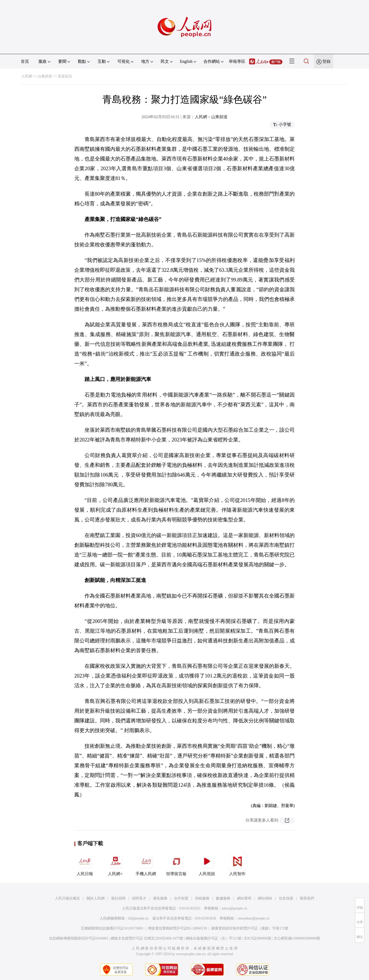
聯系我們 (307, 898)
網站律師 (265, 898)
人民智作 (237, 864)
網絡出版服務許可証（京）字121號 (214, 938)
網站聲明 (244, 898)
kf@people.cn (139, 918)
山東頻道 (45, 76)
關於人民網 (96, 898)
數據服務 (223, 898)
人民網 (27, 76)
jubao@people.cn (234, 908)
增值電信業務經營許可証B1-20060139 (177, 928)
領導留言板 (176, 864)
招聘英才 (139, 898)
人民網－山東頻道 (211, 117)
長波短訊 (65, 76)
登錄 (326, 61)
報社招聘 (118, 898)
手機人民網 (146, 864)
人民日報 (85, 864)
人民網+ (115, 864)
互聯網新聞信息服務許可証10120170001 (112, 928)
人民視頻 (207, 864)
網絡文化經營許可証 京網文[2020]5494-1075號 (147, 938)
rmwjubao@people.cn (253, 918)
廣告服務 (160, 898)
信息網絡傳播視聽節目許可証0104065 (79, 938)
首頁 (25, 61)
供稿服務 (202, 898)
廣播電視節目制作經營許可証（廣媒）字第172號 (250, 928)
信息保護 (286, 898)
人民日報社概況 (67, 898)
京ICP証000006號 (258, 938)
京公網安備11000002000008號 (297, 938)
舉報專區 (237, 61)
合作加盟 (181, 898)
